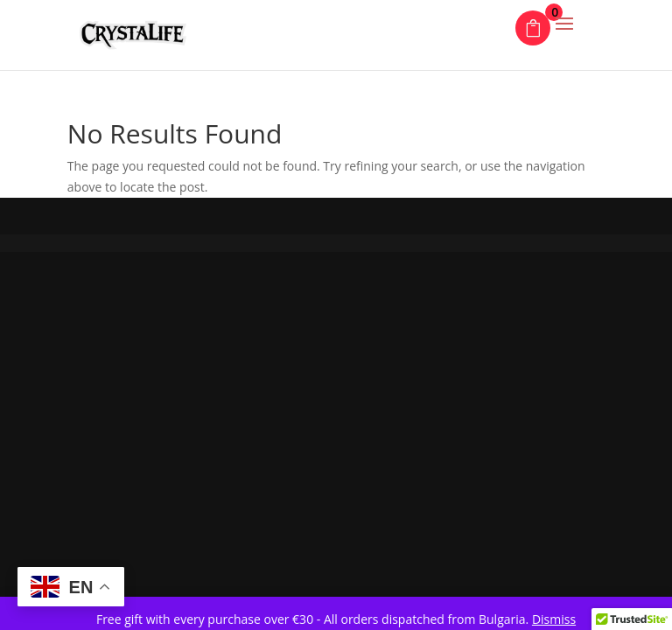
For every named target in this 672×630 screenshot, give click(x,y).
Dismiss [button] (554, 619)
